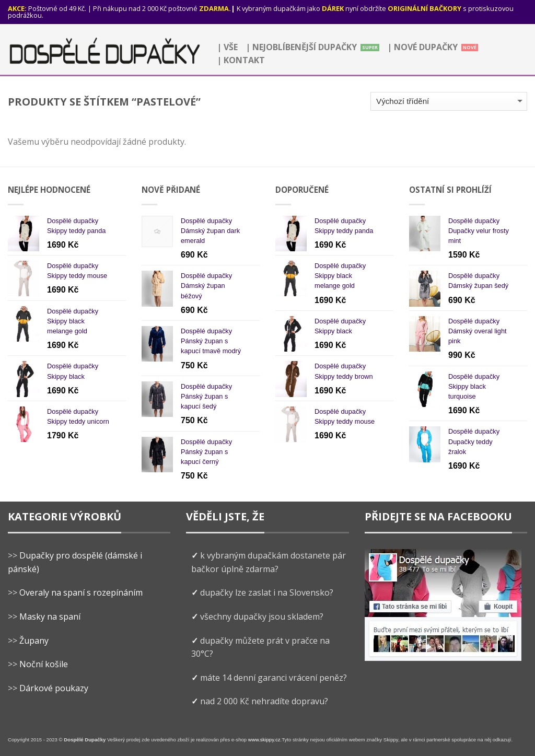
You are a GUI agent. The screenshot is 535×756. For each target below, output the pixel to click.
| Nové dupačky (422, 47)
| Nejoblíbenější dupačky (301, 47)
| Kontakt (241, 60)
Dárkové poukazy (54, 688)
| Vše (227, 47)
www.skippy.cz (264, 740)
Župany (34, 641)
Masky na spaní (50, 617)
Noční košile (44, 664)
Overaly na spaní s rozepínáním (81, 592)
